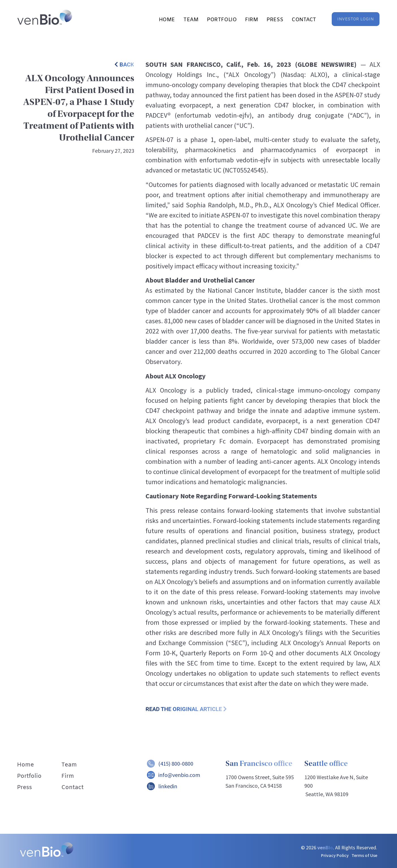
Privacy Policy (335, 855)
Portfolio (222, 20)
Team (191, 20)
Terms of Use (364, 855)
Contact (304, 20)
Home (167, 20)
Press (275, 20)
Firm (251, 20)
